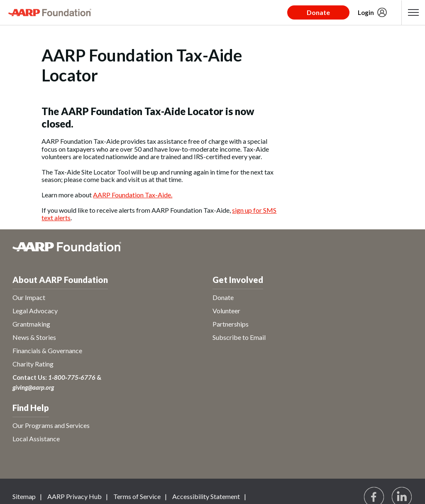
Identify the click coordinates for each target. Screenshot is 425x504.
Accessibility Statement (206, 496)
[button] (413, 12)
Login (366, 12)
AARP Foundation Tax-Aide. (133, 195)
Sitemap (24, 496)
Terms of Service (137, 496)
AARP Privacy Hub (74, 496)
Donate (318, 12)
